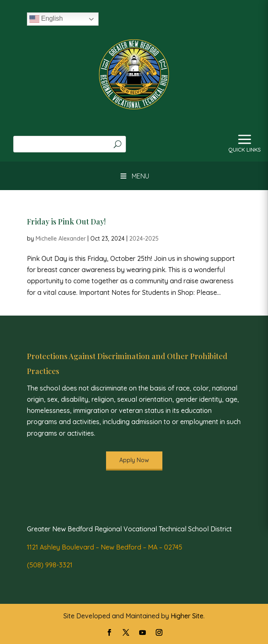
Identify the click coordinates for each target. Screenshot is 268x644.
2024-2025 (144, 239)
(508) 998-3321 (50, 565)
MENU (134, 176)
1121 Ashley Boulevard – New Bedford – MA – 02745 (105, 547)
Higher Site (187, 616)
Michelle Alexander (61, 239)
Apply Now (134, 460)
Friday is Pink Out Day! (66, 222)
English (46, 19)
